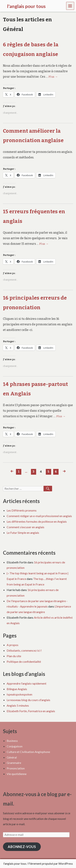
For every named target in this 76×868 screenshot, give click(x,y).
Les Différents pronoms (22, 510)
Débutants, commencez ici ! (24, 650)
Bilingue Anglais (17, 689)
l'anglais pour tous (15, 863)
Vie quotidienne (17, 774)
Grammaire (14, 763)
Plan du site (14, 656)
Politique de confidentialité (24, 662)
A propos (13, 645)
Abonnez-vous (22, 847)
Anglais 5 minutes (18, 705)
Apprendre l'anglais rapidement (27, 683)
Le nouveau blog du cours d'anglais (28, 700)
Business (12, 741)
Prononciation (16, 768)
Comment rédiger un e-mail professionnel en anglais (39, 516)
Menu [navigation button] (70, 6)
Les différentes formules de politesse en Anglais (37, 521)
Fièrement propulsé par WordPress (51, 863)
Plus (53, 77)
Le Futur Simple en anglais (23, 533)
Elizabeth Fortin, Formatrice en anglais (31, 711)
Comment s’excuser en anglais (25, 527)
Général (12, 757)
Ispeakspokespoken (19, 694)
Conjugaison (15, 746)
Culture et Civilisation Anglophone (28, 752)
